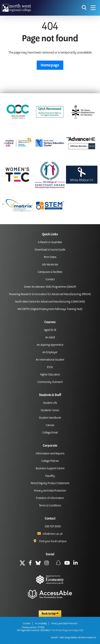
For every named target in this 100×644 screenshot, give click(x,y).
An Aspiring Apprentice (50, 345)
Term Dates (50, 257)
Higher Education (50, 375)
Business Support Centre (50, 468)
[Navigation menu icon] (93, 8)
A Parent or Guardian (50, 242)
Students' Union (50, 410)
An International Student (50, 360)
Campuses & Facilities (50, 272)
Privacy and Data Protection (50, 491)
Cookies (27, 624)
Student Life (50, 403)
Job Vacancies (50, 265)
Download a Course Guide (50, 250)
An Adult (50, 338)
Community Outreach (50, 382)
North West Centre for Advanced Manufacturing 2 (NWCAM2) (50, 302)
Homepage (50, 65)
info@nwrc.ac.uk (53, 534)
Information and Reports (50, 454)
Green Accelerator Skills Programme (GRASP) (50, 287)
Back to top (50, 614)
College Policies (50, 461)
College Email (50, 433)
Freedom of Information (50, 498)
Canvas (50, 425)
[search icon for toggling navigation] (84, 8)
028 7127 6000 (53, 527)
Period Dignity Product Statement (50, 483)
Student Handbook (50, 418)
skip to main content (3, 3)
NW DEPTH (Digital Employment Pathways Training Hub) (50, 309)
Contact (50, 279)
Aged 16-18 (50, 330)
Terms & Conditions (50, 506)
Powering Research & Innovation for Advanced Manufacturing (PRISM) (50, 294)
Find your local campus (53, 541)
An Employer (50, 352)
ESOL (50, 367)
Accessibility (41, 624)
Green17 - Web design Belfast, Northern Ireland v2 (73, 638)
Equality (50, 476)
